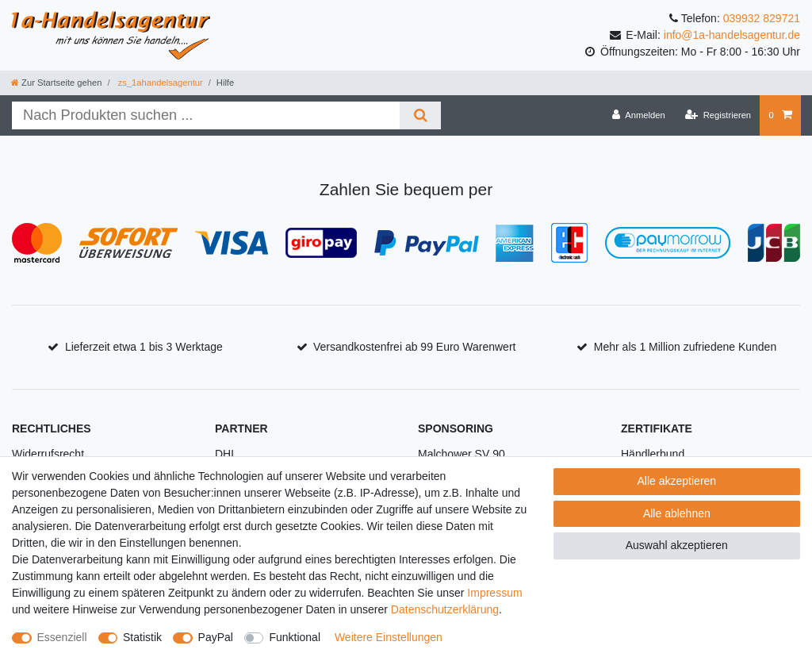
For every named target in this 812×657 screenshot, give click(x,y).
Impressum (494, 593)
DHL (226, 454)
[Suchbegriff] (206, 115)
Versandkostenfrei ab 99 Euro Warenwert (415, 347)
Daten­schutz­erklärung (445, 609)
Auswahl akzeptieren (677, 545)
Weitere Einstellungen (389, 637)
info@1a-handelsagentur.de (732, 35)
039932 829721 (762, 18)
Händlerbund (653, 454)
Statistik (142, 637)
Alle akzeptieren (677, 481)
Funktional (295, 637)
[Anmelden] (639, 115)
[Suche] (420, 115)
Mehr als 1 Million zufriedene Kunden (685, 347)
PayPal (216, 637)
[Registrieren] (718, 115)
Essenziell (62, 637)
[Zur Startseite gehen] (56, 83)
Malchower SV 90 (462, 454)
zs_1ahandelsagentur (159, 83)
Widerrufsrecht (48, 454)
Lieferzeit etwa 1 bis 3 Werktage (144, 347)
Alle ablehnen (677, 513)
